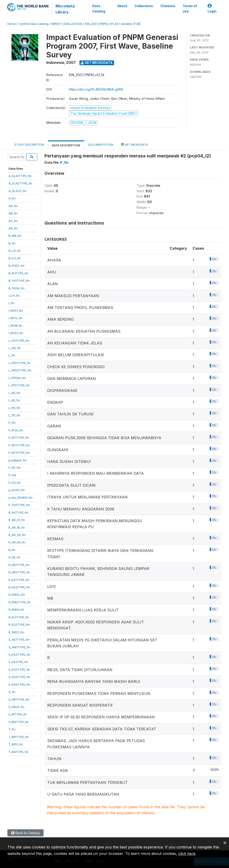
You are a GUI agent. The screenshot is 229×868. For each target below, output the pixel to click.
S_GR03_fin (16, 707)
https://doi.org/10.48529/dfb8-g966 (96, 89)
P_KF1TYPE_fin (19, 438)
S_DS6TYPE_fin (19, 684)
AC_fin (13, 221)
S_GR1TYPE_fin (19, 699)
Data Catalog (99, 9)
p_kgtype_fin (18, 460)
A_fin (12, 198)
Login (212, 9)
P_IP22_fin (16, 430)
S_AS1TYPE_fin (19, 640)
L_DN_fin (15, 348)
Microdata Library (65, 9)
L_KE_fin (14, 400)
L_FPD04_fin (17, 378)
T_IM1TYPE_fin (19, 737)
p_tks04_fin (17, 490)
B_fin (12, 243)
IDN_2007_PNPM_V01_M (101, 24)
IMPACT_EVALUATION (67, 24)
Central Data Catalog (34, 24)
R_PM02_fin (17, 595)
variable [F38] (131, 24)
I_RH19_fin (15, 326)
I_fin (11, 303)
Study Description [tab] (29, 145)
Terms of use (190, 9)
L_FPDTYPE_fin (19, 385)
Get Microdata (97, 63)
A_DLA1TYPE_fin (20, 176)
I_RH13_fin (16, 318)
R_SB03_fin (16, 632)
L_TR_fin (14, 415)
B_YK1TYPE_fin (19, 281)
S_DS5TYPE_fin (19, 670)
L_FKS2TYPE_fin (20, 370)
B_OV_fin (15, 258)
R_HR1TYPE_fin (19, 565)
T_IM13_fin (16, 744)
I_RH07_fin (16, 311)
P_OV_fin (15, 483)
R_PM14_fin (16, 610)
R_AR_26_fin (17, 535)
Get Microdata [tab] (135, 144)
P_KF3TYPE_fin (19, 453)
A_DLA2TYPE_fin (20, 183)
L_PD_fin (14, 408)
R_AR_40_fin (17, 542)
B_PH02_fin (16, 266)
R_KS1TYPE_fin (19, 580)
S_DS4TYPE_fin (19, 677)
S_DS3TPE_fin (18, 662)
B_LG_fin (15, 251)
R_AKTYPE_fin (18, 513)
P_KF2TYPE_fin (19, 445)
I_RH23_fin (16, 333)
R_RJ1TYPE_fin (19, 617)
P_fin (12, 423)
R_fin (12, 550)
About (122, 6)
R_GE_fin (15, 557)
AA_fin (13, 206)
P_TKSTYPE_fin (19, 505)
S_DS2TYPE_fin (19, 655)
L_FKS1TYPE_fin (20, 363)
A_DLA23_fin (18, 191)
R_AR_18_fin (17, 527)
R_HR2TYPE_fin (19, 572)
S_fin (12, 692)
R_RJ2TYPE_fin (19, 625)
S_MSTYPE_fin (19, 722)
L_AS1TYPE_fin (19, 341)
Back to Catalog (25, 833)
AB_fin (13, 213)
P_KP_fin (15, 468)
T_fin (12, 729)
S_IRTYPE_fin (18, 714)
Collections (144, 6)
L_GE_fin (14, 393)
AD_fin (13, 228)
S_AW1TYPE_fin (19, 647)
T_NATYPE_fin (18, 752)
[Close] (225, 842)
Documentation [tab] (101, 145)
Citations (168, 6)
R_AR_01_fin (17, 520)
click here (187, 853)
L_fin (12, 355)
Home (12, 24)
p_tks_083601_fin (21, 498)
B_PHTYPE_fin (18, 273)
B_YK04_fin (16, 288)
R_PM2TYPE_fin (20, 602)
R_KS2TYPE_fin (19, 587)
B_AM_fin (15, 236)
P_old (12, 475)
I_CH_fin (14, 296)
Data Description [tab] (66, 145)
